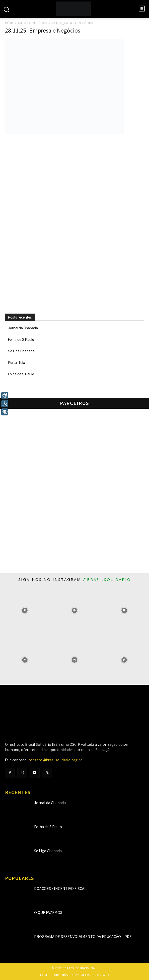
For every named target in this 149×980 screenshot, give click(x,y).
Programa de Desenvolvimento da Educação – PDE (83, 936)
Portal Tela (17, 363)
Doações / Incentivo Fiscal (60, 888)
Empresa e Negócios (33, 23)
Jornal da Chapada (23, 328)
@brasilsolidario (107, 579)
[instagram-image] (25, 610)
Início (9, 23)
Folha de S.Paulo (21, 340)
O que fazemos (48, 912)
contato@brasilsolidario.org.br (55, 760)
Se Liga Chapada (21, 351)
